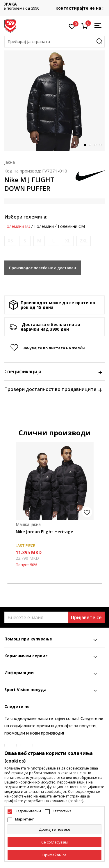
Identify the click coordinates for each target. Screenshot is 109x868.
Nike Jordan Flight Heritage (44, 531)
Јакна (10, 162)
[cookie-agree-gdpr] (54, 842)
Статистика (62, 811)
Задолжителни (28, 811)
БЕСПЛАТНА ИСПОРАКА (55, 4)
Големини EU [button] (17, 226)
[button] (54, 42)
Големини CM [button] (71, 226)
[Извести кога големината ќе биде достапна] (10, 241)
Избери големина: (26, 217)
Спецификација (53, 372)
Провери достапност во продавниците (53, 389)
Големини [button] (44, 226)
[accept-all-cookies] (54, 855)
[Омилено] (72, 26)
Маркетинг (24, 819)
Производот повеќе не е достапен (43, 268)
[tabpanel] (54, 101)
